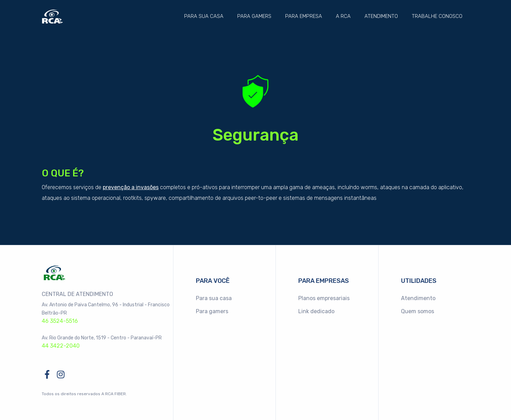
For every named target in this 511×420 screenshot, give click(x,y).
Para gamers (254, 16)
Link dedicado (316, 311)
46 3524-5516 (60, 321)
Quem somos (418, 311)
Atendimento (381, 16)
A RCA (343, 16)
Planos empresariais (324, 298)
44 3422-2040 (61, 346)
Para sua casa (204, 16)
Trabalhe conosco (437, 16)
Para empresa (304, 16)
